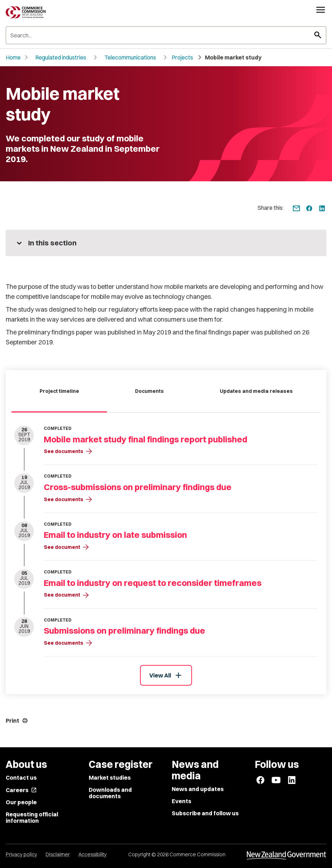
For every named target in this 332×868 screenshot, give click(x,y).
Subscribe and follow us (205, 813)
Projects (182, 57)
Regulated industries (61, 57)
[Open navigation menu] (321, 10)
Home (13, 57)
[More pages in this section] (166, 243)
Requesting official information (32, 817)
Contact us (21, 778)
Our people (21, 802)
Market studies (110, 778)
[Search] (166, 35)
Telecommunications (130, 57)
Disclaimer (58, 854)
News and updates (198, 789)
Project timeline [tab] (59, 391)
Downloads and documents (110, 793)
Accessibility (92, 854)
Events (181, 801)
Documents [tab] (149, 391)
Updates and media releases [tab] (256, 391)
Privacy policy (21, 854)
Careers (21, 790)
